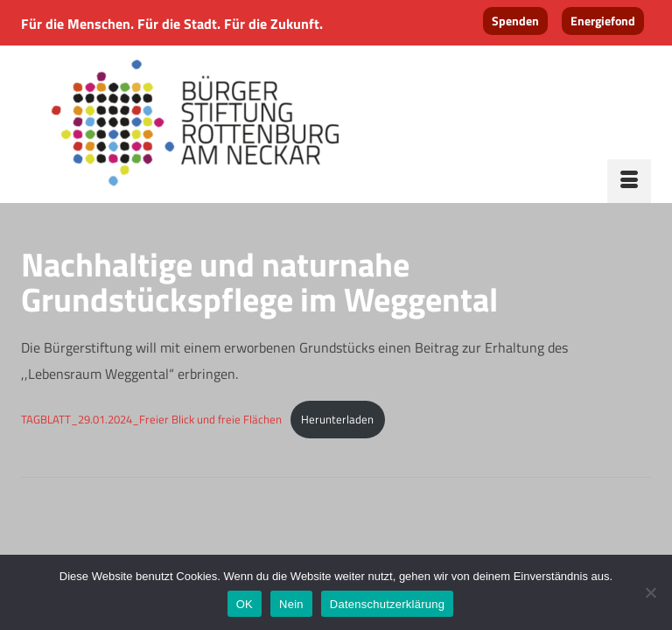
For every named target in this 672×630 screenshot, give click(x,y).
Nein (291, 604)
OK (245, 604)
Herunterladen (337, 419)
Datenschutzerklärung (387, 604)
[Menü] (629, 181)
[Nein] (650, 592)
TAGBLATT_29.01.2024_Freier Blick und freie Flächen (151, 419)
